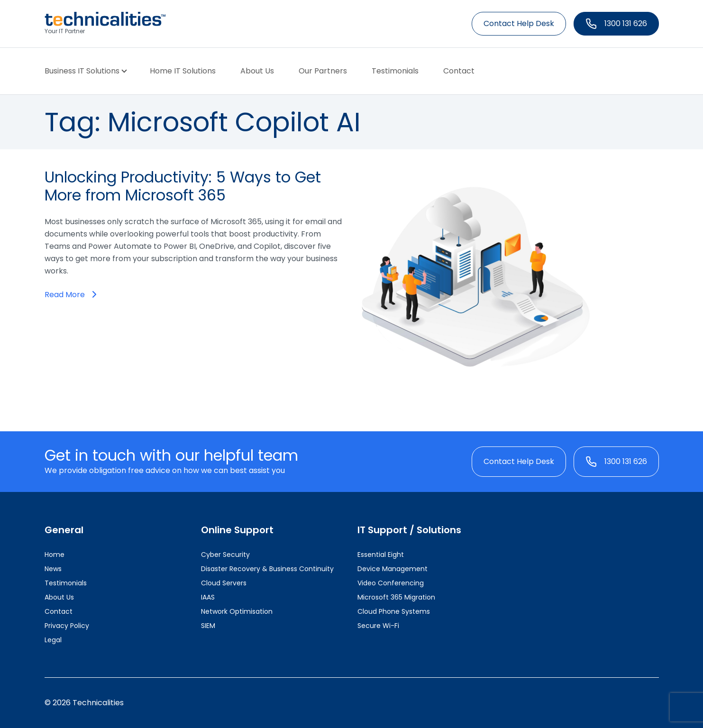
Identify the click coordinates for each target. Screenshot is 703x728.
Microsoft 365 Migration (396, 597)
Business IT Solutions (82, 71)
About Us (257, 71)
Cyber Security (225, 555)
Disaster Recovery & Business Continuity (267, 569)
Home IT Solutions (183, 71)
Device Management (393, 569)
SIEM (208, 626)
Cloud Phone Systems (394, 611)
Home (55, 555)
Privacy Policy (67, 626)
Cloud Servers (224, 583)
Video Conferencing (391, 583)
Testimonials (395, 71)
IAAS (208, 597)
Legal (53, 640)
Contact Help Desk (519, 23)
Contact (459, 71)
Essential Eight (381, 555)
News (53, 569)
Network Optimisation (237, 611)
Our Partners (323, 71)
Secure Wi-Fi (378, 626)
